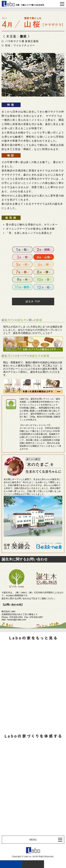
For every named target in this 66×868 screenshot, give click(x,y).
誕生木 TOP (33, 301)
